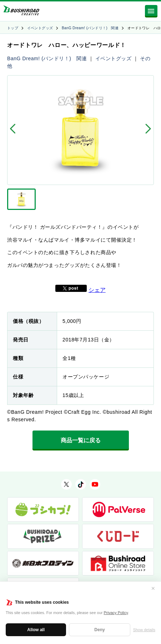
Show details (144, 630)
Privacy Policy (116, 613)
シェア (97, 290)
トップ (13, 28)
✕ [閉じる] (153, 588)
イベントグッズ (40, 28)
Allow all (36, 630)
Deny (99, 630)
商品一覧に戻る (81, 440)
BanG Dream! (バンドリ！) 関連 (90, 28)
